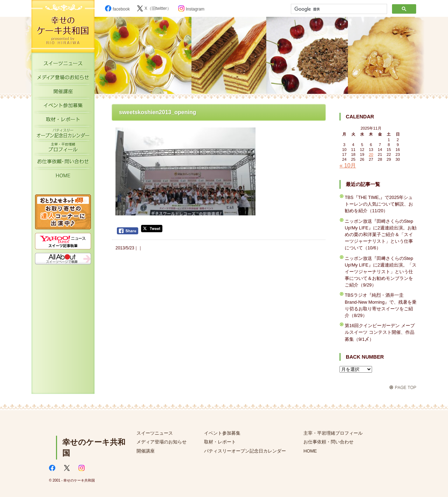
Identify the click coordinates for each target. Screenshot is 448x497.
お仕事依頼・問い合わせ (328, 442)
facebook (117, 9)
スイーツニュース (63, 65)
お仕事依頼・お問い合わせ (63, 163)
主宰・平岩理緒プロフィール (63, 149)
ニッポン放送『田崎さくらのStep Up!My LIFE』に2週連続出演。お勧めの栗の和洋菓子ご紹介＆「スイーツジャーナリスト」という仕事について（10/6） (381, 235)
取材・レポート (63, 121)
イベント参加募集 (63, 107)
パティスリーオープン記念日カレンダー (63, 135)
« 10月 (348, 165)
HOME (63, 177)
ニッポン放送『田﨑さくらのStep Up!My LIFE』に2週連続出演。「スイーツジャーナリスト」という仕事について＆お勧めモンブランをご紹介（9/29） (381, 272)
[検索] (338, 9)
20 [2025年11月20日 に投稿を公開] (371, 154)
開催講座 (63, 93)
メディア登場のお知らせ (63, 79)
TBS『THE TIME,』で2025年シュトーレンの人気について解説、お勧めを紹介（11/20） (379, 204)
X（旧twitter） (154, 8)
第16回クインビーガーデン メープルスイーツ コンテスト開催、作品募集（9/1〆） (380, 332)
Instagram (191, 9)
